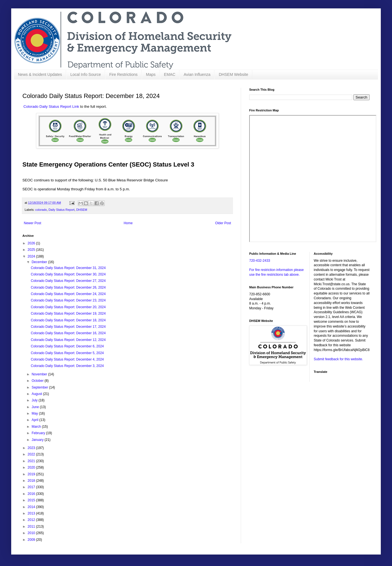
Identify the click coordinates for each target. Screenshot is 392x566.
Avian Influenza (197, 74)
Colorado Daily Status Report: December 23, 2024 (68, 300)
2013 (32, 513)
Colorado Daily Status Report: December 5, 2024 (67, 353)
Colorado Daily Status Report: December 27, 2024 (68, 281)
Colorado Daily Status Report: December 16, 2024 (68, 333)
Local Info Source (86, 74)
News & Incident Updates (40, 74)
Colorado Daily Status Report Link (51, 107)
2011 (32, 527)
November (40, 374)
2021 (32, 461)
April (35, 420)
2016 (32, 494)
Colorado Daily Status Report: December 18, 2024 (68, 320)
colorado (41, 210)
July (35, 400)
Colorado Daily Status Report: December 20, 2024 (68, 307)
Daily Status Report (61, 210)
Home (128, 223)
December (40, 262)
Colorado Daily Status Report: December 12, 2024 (68, 340)
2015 (32, 500)
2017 (32, 487)
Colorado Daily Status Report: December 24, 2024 (68, 294)
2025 (32, 250)
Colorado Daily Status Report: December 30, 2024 (68, 274)
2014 (32, 507)
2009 (32, 540)
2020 (32, 467)
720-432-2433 (260, 261)
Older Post (223, 223)
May (35, 413)
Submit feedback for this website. (339, 359)
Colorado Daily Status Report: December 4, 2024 (67, 359)
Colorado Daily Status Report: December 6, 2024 (67, 346)
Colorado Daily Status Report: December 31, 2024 (68, 268)
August (37, 394)
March (37, 427)
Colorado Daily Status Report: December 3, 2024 (67, 366)
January (38, 440)
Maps (151, 74)
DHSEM (82, 210)
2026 (32, 243)
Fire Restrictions (123, 74)
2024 (32, 256)
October (38, 381)
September (40, 387)
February (39, 433)
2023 (32, 448)
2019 (32, 474)
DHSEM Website (233, 74)
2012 (32, 520)
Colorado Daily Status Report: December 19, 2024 (68, 314)
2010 (32, 533)
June (36, 407)
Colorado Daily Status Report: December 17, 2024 (68, 327)
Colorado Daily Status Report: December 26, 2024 (68, 287)
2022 (32, 454)
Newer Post (32, 223)
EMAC (170, 74)
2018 (32, 481)
